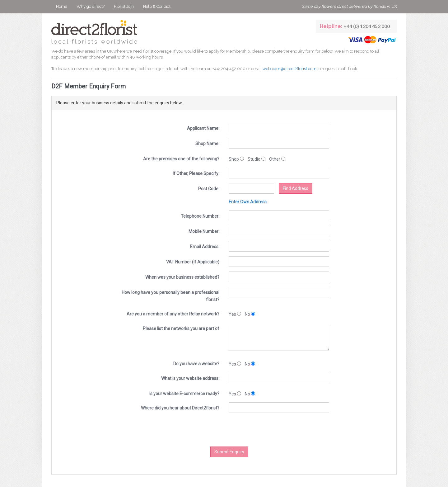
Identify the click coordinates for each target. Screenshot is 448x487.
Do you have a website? (196, 364)
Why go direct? (91, 6)
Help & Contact (157, 6)
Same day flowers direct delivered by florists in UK (349, 6)
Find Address (296, 188)
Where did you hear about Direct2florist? (180, 408)
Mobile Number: (204, 231)
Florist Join (124, 6)
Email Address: (205, 247)
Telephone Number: (200, 216)
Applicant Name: (203, 128)
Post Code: (209, 189)
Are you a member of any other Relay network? (173, 314)
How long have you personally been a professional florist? (170, 296)
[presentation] (239, 430)
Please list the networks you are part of (181, 329)
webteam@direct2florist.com (289, 69)
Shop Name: (207, 144)
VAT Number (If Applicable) (193, 262)
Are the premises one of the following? (181, 159)
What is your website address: (190, 378)
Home (62, 6)
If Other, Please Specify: (196, 173)
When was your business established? (182, 277)
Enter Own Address (248, 202)
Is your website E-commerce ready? (184, 394)
